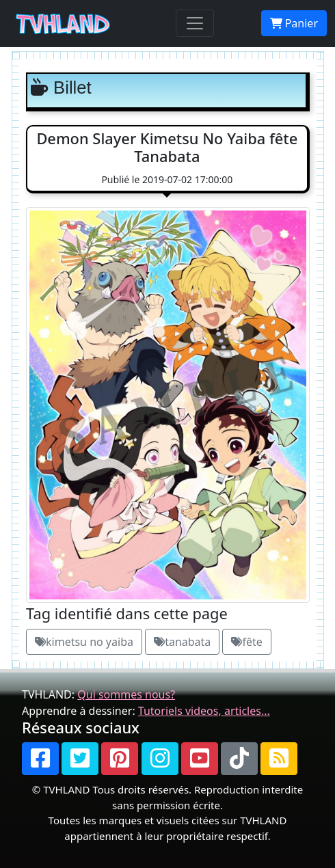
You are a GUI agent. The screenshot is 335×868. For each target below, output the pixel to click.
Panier (294, 23)
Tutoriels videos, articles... (204, 711)
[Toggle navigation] (195, 23)
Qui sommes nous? (126, 694)
